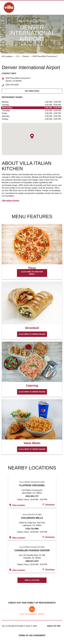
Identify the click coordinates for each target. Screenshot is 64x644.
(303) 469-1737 (32, 496)
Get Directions (32, 91)
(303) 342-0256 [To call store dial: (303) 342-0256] (12, 85)
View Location (17, 505)
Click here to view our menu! (32, 273)
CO (18, 56)
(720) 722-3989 (32, 529)
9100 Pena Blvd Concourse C (45, 56)
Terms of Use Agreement (32, 635)
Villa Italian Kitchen (11, 201)
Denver (26, 56)
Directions (49, 505)
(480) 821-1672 (32, 561)
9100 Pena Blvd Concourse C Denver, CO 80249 (18, 80)
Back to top (54, 626)
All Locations (7, 56)
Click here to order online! (32, 334)
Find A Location (32, 580)
